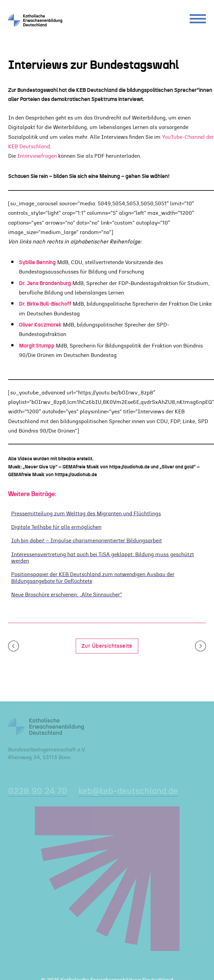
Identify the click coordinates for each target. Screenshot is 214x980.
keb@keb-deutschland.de (128, 791)
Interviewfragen (37, 156)
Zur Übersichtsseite (107, 646)
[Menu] (198, 20)
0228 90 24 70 (38, 791)
